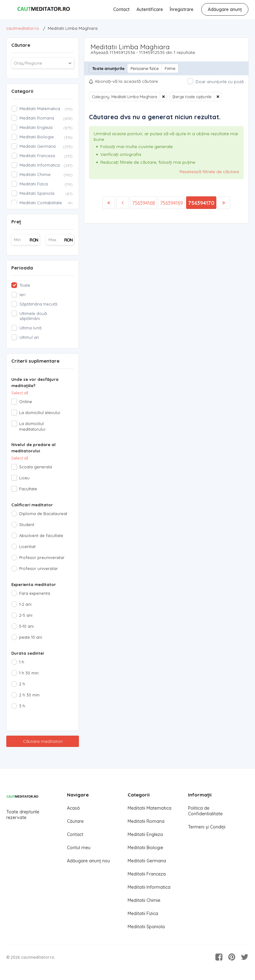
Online (26, 402)
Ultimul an (29, 337)
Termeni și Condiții (207, 827)
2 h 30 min (29, 695)
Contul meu (79, 848)
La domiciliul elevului (40, 413)
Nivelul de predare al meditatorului (33, 448)
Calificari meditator (32, 505)
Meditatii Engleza (145, 834)
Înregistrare (182, 9)
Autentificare (150, 9)
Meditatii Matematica (150, 808)
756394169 (172, 203)
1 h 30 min (29, 673)
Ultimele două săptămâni (33, 316)
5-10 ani (26, 626)
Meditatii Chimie (144, 900)
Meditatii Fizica (143, 913)
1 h (22, 662)
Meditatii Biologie (145, 848)
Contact (121, 9)
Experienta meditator (34, 584)
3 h (22, 706)
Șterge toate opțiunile (192, 97)
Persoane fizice (144, 68)
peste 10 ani (31, 637)
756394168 (144, 203)
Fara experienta (35, 593)
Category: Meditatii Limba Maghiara (125, 97)
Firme (170, 68)
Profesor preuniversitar (42, 557)
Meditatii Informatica (149, 887)
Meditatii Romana (146, 821)
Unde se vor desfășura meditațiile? (35, 382)
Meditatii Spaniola (146, 927)
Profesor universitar (39, 568)
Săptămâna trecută (38, 304)
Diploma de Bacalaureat (43, 514)
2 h (22, 684)
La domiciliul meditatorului (32, 426)
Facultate (28, 489)
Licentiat (27, 546)
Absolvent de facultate (41, 535)
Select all (20, 393)
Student (27, 525)
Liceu (24, 478)
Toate (25, 285)
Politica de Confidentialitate (205, 811)
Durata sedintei (28, 653)
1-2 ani (25, 604)
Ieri (22, 295)
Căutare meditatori (43, 741)
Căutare (75, 821)
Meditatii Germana (147, 861)
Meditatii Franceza (147, 874)
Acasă (73, 808)
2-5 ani (26, 615)
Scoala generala (36, 467)
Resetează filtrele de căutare (209, 172)
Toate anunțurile (108, 68)
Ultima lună (30, 328)
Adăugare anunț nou (89, 861)
